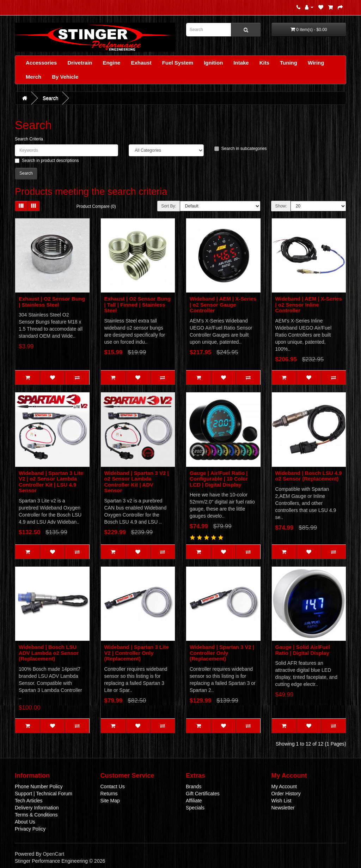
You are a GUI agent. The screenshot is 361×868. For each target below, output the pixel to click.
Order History (286, 794)
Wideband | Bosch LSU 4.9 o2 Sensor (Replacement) (309, 476)
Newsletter (283, 808)
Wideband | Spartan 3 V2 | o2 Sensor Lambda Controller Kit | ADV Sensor (137, 482)
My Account (284, 786)
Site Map (110, 801)
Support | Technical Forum (44, 794)
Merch (33, 77)
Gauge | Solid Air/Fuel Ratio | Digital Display (303, 650)
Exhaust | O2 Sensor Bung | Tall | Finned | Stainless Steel (137, 305)
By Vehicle (65, 77)
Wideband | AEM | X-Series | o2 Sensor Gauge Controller (223, 305)
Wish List (282, 801)
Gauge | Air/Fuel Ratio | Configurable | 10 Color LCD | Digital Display (219, 479)
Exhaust (141, 63)
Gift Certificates (203, 794)
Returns (109, 794)
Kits (264, 63)
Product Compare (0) (96, 206)
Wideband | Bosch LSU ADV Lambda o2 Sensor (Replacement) (49, 653)
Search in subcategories (241, 149)
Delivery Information (37, 808)
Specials (195, 808)
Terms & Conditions (36, 815)
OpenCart (53, 854)
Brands (194, 786)
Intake (241, 63)
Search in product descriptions (47, 161)
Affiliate (194, 801)
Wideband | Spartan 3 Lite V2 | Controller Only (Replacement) (137, 653)
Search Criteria (29, 139)
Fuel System (178, 63)
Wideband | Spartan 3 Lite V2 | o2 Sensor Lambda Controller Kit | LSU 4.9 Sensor (51, 482)
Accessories (41, 63)
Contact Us (113, 786)
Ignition (213, 63)
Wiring (316, 63)
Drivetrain (80, 63)
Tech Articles (29, 801)
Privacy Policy (30, 829)
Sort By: (169, 206)
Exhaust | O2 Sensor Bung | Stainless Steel (52, 302)
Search (50, 98)
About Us (25, 822)
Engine (111, 63)
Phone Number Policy (39, 786)
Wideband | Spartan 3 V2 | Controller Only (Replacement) (222, 653)
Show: (281, 206)
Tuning (289, 63)
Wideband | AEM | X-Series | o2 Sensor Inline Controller (309, 305)
